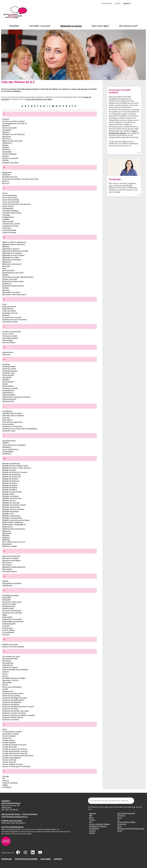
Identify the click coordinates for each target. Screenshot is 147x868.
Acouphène (7, 130)
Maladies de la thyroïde (12, 498)
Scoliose (6, 672)
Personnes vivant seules (12, 602)
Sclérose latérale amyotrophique (15, 669)
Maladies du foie (9, 500)
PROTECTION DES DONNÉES (26, 859)
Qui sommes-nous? (128, 26)
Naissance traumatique (11, 560)
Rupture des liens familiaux (13, 647)
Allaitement (7, 143)
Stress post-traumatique (12, 687)
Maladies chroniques (11, 496)
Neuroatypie (7, 569)
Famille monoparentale (12, 331)
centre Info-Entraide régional (123, 132)
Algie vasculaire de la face (12, 141)
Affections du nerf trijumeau (13, 134)
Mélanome (7, 531)
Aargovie (93, 813)
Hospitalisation (8, 390)
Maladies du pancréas (11, 503)
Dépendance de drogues (12, 260)
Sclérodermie (8, 665)
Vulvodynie (7, 787)
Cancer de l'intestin (10, 197)
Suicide (5, 689)
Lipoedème (7, 447)
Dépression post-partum (12, 264)
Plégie (5, 615)
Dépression (7, 262)
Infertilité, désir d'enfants (12, 413)
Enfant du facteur (9, 311)
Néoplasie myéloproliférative (14, 567)
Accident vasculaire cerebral (13, 121)
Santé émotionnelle (10, 659)
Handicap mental (9, 369)
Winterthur (122, 824)
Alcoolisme (7, 139)
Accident (6, 119)
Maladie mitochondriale (12, 492)
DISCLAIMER (46, 859)
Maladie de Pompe (10, 483)
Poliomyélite (7, 617)
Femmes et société (10, 336)
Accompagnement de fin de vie (15, 123)
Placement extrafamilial (12, 611)
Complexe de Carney (10, 226)
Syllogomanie (8, 691)
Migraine (6, 535)
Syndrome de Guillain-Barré (13, 700)
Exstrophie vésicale (10, 322)
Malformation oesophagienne (14, 524)
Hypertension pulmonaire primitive (16, 397)
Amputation (7, 152)
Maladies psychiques (11, 511)
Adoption (6, 132)
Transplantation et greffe (12, 732)
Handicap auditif (9, 366)
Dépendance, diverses (11, 249)
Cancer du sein (8, 206)
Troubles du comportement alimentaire (18, 755)
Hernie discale (8, 382)
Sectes (5, 674)
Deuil (4, 268)
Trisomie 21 (7, 738)
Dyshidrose (7, 283)
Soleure (92, 833)
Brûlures (6, 181)
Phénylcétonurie (9, 606)
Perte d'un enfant (9, 604)
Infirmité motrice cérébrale (13, 415)
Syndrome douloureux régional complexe (19, 715)
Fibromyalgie (7, 340)
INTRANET (58, 859)
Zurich (120, 831)
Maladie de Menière (10, 479)
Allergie (5, 145)
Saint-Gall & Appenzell (126, 813)
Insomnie (6, 418)
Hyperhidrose (8, 393)
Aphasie (5, 156)
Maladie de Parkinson (11, 481)
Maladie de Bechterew (11, 463)
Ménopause (7, 533)
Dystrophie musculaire (11, 292)
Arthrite (5, 160)
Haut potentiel (8, 375)
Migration (6, 537)
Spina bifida (7, 682)
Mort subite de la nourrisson (14, 542)
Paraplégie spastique (10, 595)
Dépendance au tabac (11, 257)
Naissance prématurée (11, 556)
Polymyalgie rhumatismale (13, 621)
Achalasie (6, 125)
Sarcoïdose (7, 661)
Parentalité (7, 597)
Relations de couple (10, 644)
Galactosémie (8, 352)
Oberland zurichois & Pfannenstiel (131, 828)
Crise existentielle (9, 230)
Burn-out (6, 183)
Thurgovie (121, 815)
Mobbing (6, 540)
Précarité (6, 626)
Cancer (5, 193)
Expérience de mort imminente (15, 319)
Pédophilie (6, 600)
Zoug (119, 826)
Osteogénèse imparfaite (12, 583)
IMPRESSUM (6, 859)
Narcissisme (7, 563)
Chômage (6, 215)
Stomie (5, 685)
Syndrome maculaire (11, 719)
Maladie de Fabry (9, 470)
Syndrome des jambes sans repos (16, 711)
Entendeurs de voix (10, 313)
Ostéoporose (7, 585)
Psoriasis (6, 634)
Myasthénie (7, 544)
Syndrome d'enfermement (13, 693)
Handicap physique (10, 371)
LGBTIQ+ (6, 443)
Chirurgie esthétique (10, 210)
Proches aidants (9, 630)
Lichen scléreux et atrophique (14, 445)
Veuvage (6, 776)
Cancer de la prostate (11, 200)
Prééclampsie (8, 628)
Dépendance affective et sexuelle (15, 251)
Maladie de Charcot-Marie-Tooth (15, 466)
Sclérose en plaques (10, 667)
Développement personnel (13, 273)
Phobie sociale (8, 608)
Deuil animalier (8, 270)
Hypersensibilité (9, 395)
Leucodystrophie (9, 441)
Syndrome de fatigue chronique (15, 698)
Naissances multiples (11, 558)
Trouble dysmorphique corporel (15, 751)
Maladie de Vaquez (10, 487)
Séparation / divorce (10, 680)
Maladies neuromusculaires (13, 509)
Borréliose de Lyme (10, 177)
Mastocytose (7, 527)
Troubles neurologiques (12, 758)
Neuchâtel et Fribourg (98, 826)
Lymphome (7, 454)
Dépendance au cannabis (12, 253)
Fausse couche (8, 334)
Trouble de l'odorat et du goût (14, 745)
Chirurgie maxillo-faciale (12, 213)
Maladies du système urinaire (14, 505)
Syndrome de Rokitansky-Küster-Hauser (18, 706)
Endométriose (8, 309)
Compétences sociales (11, 224)
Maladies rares (8, 514)
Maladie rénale (8, 494)
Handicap (6, 364)
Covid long (6, 228)
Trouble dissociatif (9, 747)
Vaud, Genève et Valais (126, 822)
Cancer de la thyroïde (11, 202)
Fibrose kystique (9, 342)
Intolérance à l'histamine (12, 426)
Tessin (120, 818)
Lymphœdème (8, 451)
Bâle (91, 815)
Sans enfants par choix (11, 656)
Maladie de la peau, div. (12, 477)
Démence (6, 246)
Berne (91, 818)
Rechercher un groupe (71, 26)
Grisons (92, 820)
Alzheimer (6, 149)
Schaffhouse (94, 828)
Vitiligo (5, 785)
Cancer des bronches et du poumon (16, 204)
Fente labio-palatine (10, 338)
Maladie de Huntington (11, 474)
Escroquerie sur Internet (12, 317)
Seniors (5, 676)
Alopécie (6, 147)
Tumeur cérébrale (9, 760)
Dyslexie (6, 288)
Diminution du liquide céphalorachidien (18, 277)
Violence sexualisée (10, 783)
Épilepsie (6, 315)
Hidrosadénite (8, 386)
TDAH (5, 729)
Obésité (5, 581)
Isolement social (9, 431)
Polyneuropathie (9, 624)
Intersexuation (8, 424)
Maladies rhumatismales (12, 518)
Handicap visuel (9, 373)
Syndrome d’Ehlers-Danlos (13, 717)
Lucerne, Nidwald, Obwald (99, 824)
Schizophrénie (8, 663)
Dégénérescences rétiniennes (14, 244)
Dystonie (6, 290)
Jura (91, 822)
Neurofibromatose (10, 571)
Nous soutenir (107, 3)
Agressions (7, 136)
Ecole (4, 304)
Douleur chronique (10, 279)
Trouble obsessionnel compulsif (15, 753)
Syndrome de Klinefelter (12, 702)
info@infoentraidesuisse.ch (15, 816)
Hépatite (6, 379)
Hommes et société (10, 388)
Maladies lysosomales (11, 507)
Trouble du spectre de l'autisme (15, 749)
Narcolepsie (7, 565)
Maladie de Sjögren (10, 485)
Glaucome (6, 354)
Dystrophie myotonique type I (14, 294)
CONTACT (118, 3)
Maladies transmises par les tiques (16, 520)
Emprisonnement (9, 306)
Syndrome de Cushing (11, 696)
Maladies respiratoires (11, 516)
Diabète (5, 275)
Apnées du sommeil (10, 158)
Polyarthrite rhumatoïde (12, 619)
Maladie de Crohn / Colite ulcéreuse (17, 468)
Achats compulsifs (10, 128)
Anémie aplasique (9, 154)
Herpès (5, 384)
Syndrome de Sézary (10, 709)
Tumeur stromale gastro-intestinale (16, 766)
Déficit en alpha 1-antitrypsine (14, 242)
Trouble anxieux (8, 740)
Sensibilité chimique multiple (14, 678)
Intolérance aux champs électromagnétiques (20, 429)
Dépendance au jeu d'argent (13, 255)
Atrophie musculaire (10, 162)
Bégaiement (7, 172)
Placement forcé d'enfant (12, 613)
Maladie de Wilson (10, 490)
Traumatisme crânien (11, 734)
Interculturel (7, 420)
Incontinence (7, 411)
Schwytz (92, 831)
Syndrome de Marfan (11, 704)
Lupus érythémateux (10, 449)
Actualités (14, 26)
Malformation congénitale (13, 522)
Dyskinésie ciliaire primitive (13, 286)
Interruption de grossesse (12, 422)
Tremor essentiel (9, 736)
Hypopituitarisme (9, 399)
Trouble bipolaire (9, 742)
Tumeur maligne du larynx (13, 764)
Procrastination (8, 632)
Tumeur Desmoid (9, 762)
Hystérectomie (8, 401)
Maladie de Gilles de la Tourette (15, 472)
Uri (118, 820)
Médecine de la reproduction (14, 529)
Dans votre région (100, 26)
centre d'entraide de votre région (39, 99)
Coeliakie (6, 219)
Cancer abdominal (9, 195)
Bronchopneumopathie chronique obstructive (20, 179)
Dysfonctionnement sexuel (13, 281)
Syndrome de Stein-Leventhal (14, 713)
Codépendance (8, 217)
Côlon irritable (8, 221)
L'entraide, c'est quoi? (40, 26)
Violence (6, 781)
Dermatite (6, 266)
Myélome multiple (10, 546)
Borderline (6, 175)
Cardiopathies (8, 208)
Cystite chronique (9, 232)
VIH (4, 778)
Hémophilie (7, 377)
